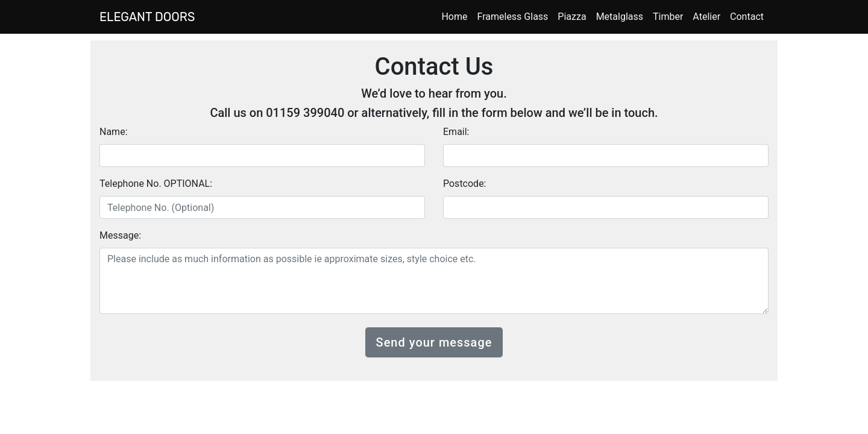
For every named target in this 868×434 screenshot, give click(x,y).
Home (454, 17)
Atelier (706, 17)
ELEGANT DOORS (147, 17)
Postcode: (465, 184)
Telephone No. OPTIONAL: (156, 184)
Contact (747, 17)
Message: (120, 235)
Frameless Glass (513, 17)
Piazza (572, 17)
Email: (456, 132)
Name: (114, 132)
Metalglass (620, 17)
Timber (668, 17)
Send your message (434, 342)
